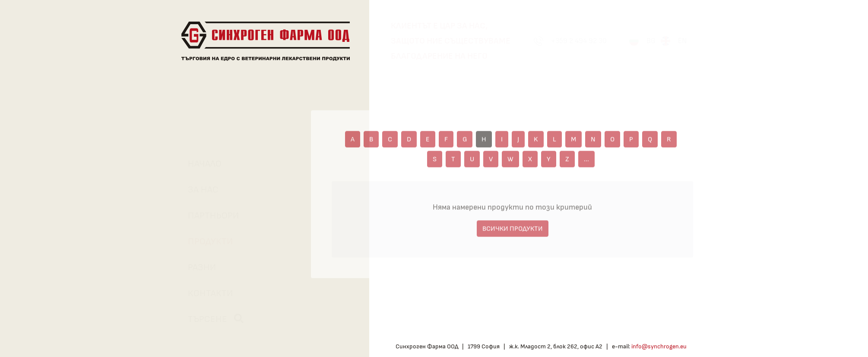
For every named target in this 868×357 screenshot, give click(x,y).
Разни (198, 267)
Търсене (211, 319)
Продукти (206, 241)
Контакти (206, 293)
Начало (200, 164)
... (586, 162)
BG (651, 41)
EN (682, 41)
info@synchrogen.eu (659, 346)
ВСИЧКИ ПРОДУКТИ (513, 232)
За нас (199, 190)
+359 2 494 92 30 (579, 41)
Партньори (209, 215)
